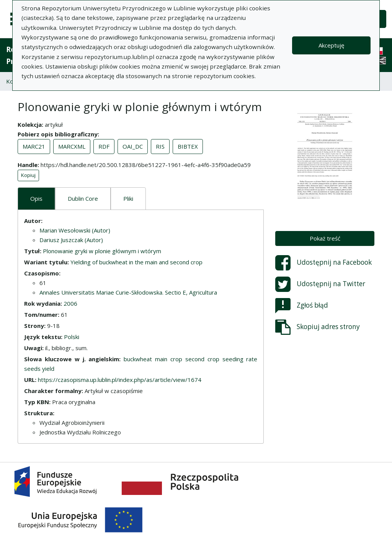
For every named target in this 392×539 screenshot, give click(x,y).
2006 (70, 303)
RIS (160, 146)
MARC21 (34, 146)
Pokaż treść (325, 238)
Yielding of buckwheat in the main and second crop (136, 262)
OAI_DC (133, 146)
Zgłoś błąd (302, 306)
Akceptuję (331, 45)
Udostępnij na (323, 263)
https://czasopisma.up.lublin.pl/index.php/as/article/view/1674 (120, 380)
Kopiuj (28, 175)
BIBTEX (188, 146)
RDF (104, 146)
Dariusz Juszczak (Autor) (71, 240)
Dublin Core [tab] (83, 198)
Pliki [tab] (128, 198)
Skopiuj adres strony (318, 327)
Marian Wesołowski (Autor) (75, 230)
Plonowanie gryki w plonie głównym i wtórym (102, 251)
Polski (72, 337)
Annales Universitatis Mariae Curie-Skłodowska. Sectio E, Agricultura (128, 292)
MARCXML (72, 146)
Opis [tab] (36, 198)
